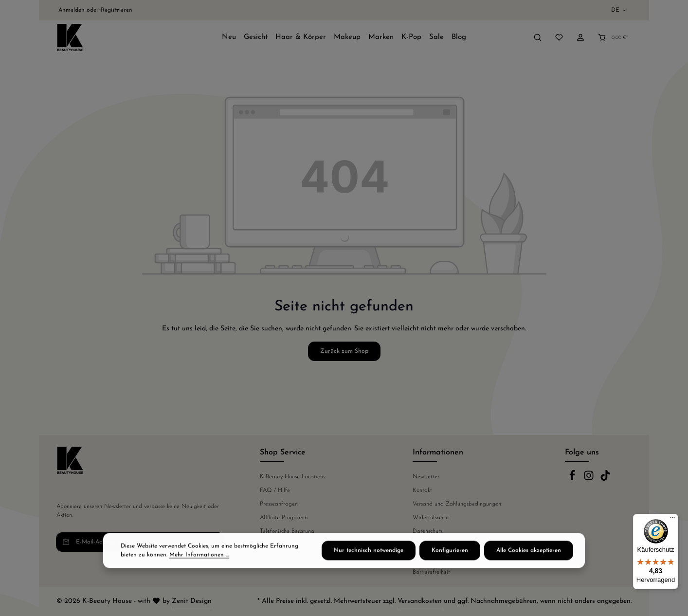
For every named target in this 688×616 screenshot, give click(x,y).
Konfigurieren (450, 569)
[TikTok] (605, 479)
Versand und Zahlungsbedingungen (457, 504)
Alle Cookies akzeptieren (529, 569)
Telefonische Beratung (287, 531)
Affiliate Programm (284, 518)
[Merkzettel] (559, 37)
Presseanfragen (279, 504)
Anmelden (72, 10)
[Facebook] (573, 479)
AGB (418, 545)
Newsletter (426, 477)
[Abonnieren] (215, 542)
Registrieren (117, 10)
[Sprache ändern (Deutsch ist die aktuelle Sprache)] (617, 10)
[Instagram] (590, 479)
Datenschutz (428, 531)
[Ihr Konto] (580, 37)
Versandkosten (420, 601)
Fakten (268, 545)
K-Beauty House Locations (292, 477)
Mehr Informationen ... (199, 573)
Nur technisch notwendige (369, 569)
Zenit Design (192, 601)
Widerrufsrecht (431, 518)
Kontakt (422, 490)
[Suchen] (538, 37)
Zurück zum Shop (344, 351)
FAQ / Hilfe (275, 490)
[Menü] (672, 520)
